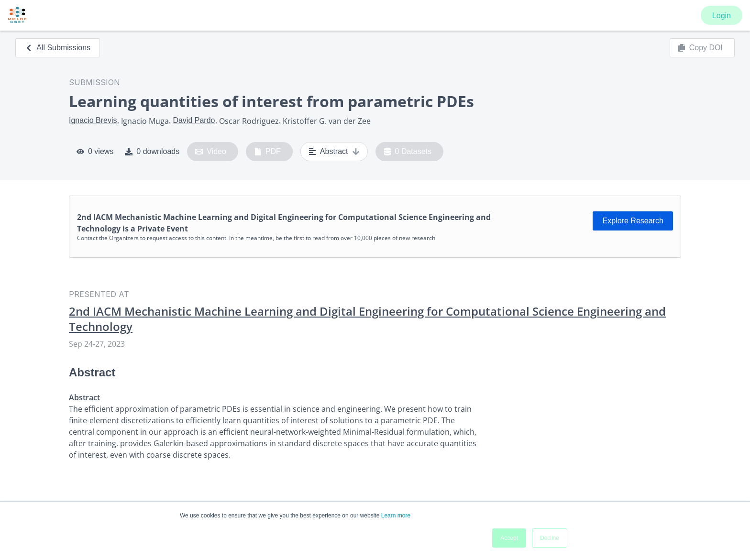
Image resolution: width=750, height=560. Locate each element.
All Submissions (58, 48)
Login (722, 16)
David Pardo (194, 120)
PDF (267, 152)
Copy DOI (700, 48)
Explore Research (633, 221)
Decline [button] (550, 538)
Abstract (334, 152)
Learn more (396, 516)
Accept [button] (509, 538)
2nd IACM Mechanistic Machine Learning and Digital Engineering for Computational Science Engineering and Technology (367, 319)
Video (211, 152)
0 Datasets (408, 152)
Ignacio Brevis (93, 120)
